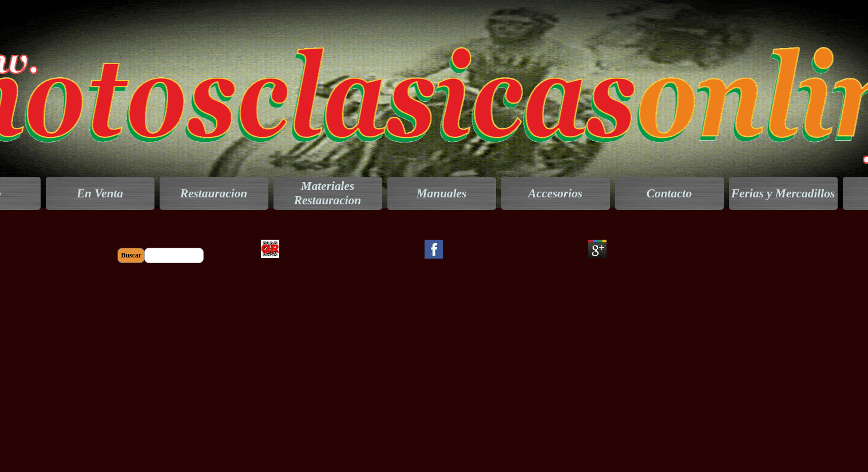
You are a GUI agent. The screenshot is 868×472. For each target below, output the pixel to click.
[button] (270, 239)
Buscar (131, 255)
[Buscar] (174, 255)
